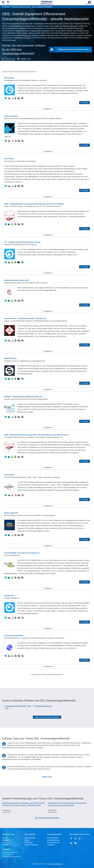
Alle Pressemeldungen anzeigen (47, 818)
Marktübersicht (10, 59)
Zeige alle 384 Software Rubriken (47, 717)
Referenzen (5, 840)
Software (7, 7)
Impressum (5, 845)
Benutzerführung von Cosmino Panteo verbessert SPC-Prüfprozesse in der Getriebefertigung (67, 804)
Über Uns (5, 838)
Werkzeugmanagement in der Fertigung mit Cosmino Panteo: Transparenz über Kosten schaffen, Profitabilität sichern (23, 804)
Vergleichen (48, 109)
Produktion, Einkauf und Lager (21, 7)
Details (86, 103)
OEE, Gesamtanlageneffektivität (42, 7)
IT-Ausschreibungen (53, 838)
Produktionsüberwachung (43, 706)
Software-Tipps (26, 59)
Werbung (27, 840)
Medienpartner (29, 842)
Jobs (3, 842)
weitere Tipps (47, 777)
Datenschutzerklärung (56, 864)
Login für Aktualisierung (31, 845)
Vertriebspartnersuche (53, 840)
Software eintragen (30, 838)
